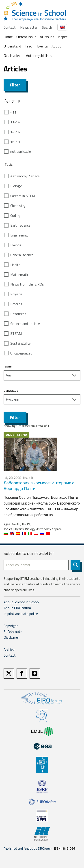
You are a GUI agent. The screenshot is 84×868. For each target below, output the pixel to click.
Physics (16, 294)
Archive (9, 649)
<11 (13, 112)
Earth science (20, 225)
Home (8, 37)
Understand (12, 46)
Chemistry (18, 206)
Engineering (19, 235)
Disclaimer (11, 637)
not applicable (21, 151)
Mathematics (20, 275)
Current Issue (26, 37)
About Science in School (22, 602)
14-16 (15, 132)
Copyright (11, 626)
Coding (15, 215)
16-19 (15, 142)
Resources (18, 314)
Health (15, 265)
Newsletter (29, 27)
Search (47, 27)
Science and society (25, 324)
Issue (8, 366)
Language (11, 390)
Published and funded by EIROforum (28, 848)
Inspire (63, 37)
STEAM (16, 333)
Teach (29, 46)
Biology (16, 186)
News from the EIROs (27, 284)
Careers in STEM (23, 196)
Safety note (13, 632)
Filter (15, 85)
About (56, 46)
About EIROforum (17, 608)
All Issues (47, 37)
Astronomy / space (25, 176)
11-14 (15, 122)
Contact (10, 27)
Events (43, 46)
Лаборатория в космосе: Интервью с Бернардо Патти (39, 486)
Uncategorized (21, 353)
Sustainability (20, 343)
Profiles (16, 304)
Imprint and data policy (21, 614)
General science (22, 255)
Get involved (13, 56)
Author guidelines (39, 56)
